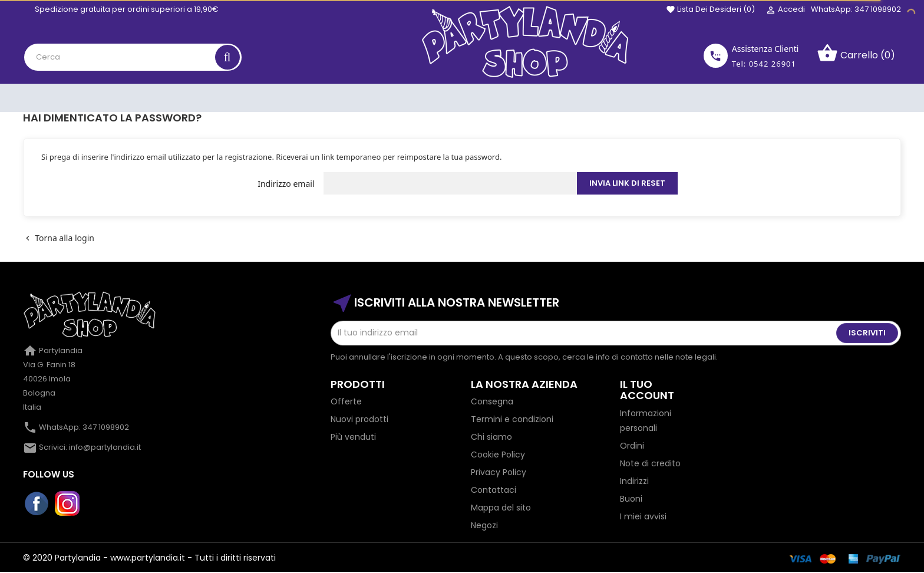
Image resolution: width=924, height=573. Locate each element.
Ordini (632, 446)
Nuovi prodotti (359, 419)
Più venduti (353, 437)
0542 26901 (773, 64)
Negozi (484, 525)
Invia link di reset (627, 183)
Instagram (68, 504)
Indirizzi (634, 481)
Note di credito (650, 463)
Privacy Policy (499, 472)
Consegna (492, 401)
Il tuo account (647, 390)
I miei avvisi (643, 516)
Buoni (631, 499)
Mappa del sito (501, 508)
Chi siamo (491, 437)
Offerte (346, 401)
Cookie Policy (498, 455)
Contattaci (494, 490)
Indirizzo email (286, 184)
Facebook (37, 504)
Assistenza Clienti (765, 49)
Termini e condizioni (512, 419)
